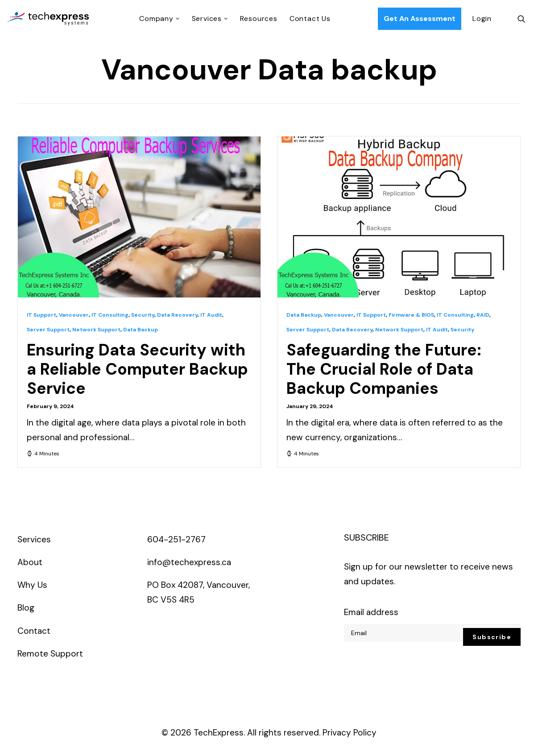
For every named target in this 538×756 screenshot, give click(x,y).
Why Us (32, 585)
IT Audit (211, 315)
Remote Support (50, 654)
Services (210, 19)
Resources (259, 19)
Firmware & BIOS (411, 315)
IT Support (41, 315)
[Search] (521, 19)
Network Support (96, 330)
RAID (483, 315)
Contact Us (310, 19)
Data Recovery (177, 315)
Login (482, 19)
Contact (34, 631)
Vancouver (74, 315)
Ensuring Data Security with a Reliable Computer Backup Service (137, 369)
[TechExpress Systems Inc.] (48, 19)
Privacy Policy (350, 733)
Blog (26, 608)
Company (159, 19)
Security (143, 315)
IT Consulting (110, 315)
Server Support (48, 330)
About (30, 562)
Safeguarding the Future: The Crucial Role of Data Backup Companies (384, 369)
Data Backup (141, 330)
